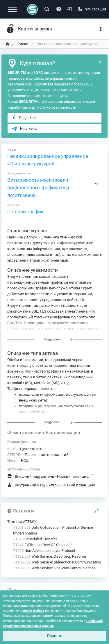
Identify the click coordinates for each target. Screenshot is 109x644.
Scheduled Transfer (35, 539)
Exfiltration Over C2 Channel (42, 545)
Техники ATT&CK (22, 522)
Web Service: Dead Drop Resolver (50, 556)
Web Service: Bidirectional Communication (57, 562)
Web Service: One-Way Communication (54, 568)
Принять (55, 636)
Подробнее (24, 118)
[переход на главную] (8, 44)
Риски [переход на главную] (23, 44)
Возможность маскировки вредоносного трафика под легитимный (38, 187)
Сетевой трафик (25, 211)
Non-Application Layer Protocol (44, 551)
